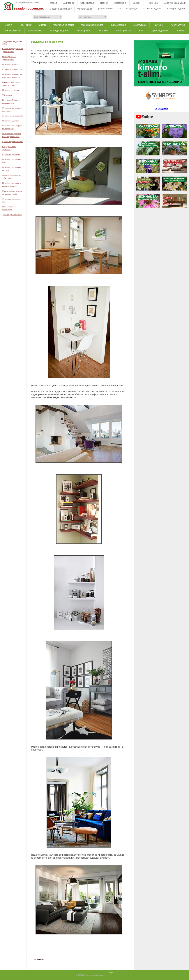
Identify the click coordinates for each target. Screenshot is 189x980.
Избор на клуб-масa (11, 90)
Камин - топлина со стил (13, 69)
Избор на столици (10, 64)
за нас (18, 3)
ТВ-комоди (7, 95)
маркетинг (35, 3)
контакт (26, 3)
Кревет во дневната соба (13, 141)
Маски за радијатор (11, 121)
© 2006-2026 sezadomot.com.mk (89, 975)
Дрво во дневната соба (12, 215)
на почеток (38, 959)
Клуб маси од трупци (11, 154)
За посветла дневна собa (13, 116)
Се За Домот (161, 109)
